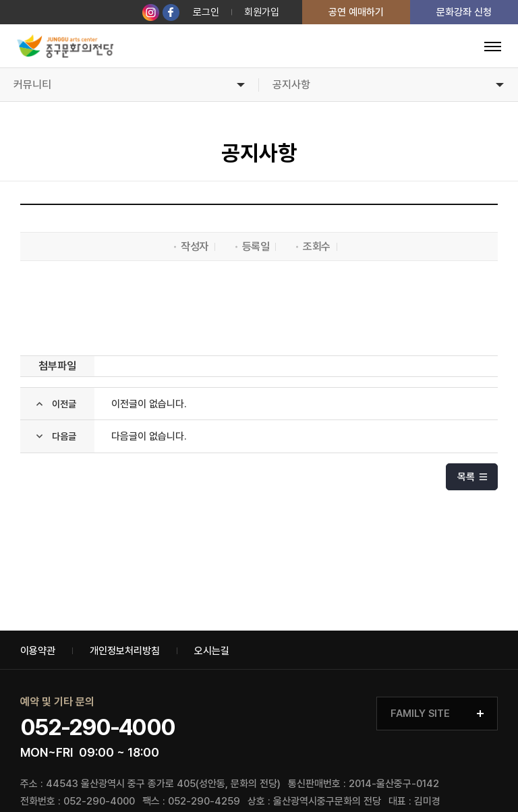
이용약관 (38, 651)
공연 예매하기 (356, 12)
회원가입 (262, 12)
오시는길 (212, 651)
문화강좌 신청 (464, 12)
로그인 (206, 12)
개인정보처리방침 (125, 651)
